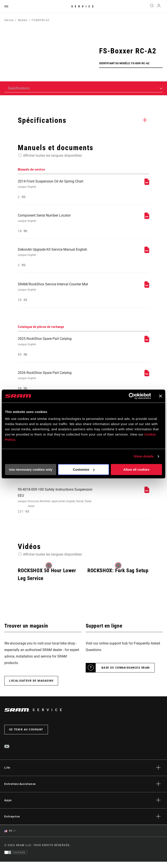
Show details (144, 456)
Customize (84, 469)
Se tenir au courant (26, 736)
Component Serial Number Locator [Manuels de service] (58, 224)
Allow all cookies (136, 469)
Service (83, 7)
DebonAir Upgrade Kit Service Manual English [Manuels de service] (58, 259)
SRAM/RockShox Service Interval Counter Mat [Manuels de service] (58, 294)
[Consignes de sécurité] (147, 497)
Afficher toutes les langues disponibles (52, 155)
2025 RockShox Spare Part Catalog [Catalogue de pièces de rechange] (58, 350)
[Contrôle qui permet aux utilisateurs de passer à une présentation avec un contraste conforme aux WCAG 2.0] (16, 859)
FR (8, 837)
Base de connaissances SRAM (126, 674)
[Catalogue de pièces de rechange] (147, 344)
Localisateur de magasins (31, 687)
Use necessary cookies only (31, 469)
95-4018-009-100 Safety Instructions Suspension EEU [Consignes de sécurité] (58, 506)
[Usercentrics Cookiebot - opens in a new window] (132, 396)
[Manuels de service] (147, 184)
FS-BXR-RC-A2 (41, 20)
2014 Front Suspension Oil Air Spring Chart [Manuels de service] (58, 190)
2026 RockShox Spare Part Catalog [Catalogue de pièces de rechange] (58, 384)
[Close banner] (160, 396)
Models (23, 20)
